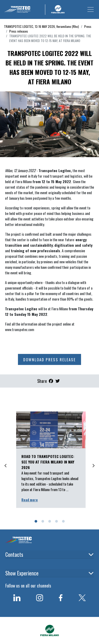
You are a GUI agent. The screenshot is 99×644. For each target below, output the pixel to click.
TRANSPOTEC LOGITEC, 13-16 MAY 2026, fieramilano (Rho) (41, 26)
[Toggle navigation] (91, 9)
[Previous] (6, 466)
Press (88, 26)
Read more (30, 500)
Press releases (19, 31)
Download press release (49, 359)
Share (42, 381)
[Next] (93, 466)
